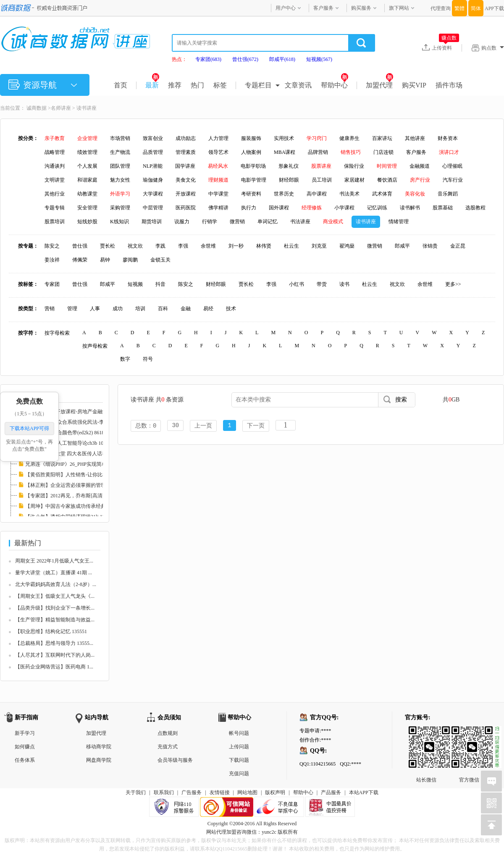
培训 (140, 309)
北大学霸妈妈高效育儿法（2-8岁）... (56, 584)
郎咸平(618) (282, 59)
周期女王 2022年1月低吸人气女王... (54, 561)
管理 (72, 309)
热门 (197, 85)
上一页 (203, 426)
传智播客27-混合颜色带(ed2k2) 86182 (66, 433)
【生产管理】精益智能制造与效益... (55, 620)
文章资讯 (298, 85)
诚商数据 (37, 108)
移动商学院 (99, 747)
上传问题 (239, 747)
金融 (186, 309)
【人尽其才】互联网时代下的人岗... (55, 655)
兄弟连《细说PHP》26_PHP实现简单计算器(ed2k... (81, 464)
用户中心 (286, 8)
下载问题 (239, 760)
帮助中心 (335, 85)
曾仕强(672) (245, 59)
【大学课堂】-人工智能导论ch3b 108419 (69, 443)
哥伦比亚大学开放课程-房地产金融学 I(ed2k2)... (77, 412)
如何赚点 (25, 747)
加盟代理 (379, 85)
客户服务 (323, 8)
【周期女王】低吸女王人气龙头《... (55, 596)
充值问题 (239, 774)
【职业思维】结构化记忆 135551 (51, 631)
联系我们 (164, 792)
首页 (121, 85)
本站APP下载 (364, 792)
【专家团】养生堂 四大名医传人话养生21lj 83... (78, 454)
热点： (179, 59)
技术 (231, 309)
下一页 (256, 426)
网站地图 (247, 792)
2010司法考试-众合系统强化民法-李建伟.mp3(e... (79, 422)
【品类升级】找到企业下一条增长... (55, 608)
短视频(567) (319, 59)
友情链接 (220, 792)
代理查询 (441, 8)
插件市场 (449, 85)
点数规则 (168, 733)
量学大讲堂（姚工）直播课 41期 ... (54, 573)
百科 (163, 309)
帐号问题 (239, 733)
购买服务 (361, 8)
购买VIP (414, 85)
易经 (208, 309)
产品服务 (331, 792)
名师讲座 (61, 108)
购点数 (493, 48)
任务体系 (25, 760)
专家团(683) (208, 59)
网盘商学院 (99, 760)
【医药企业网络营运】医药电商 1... (54, 667)
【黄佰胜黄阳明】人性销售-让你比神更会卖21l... (79, 475)
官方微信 (469, 733)
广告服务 (192, 792)
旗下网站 (399, 8)
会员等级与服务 (175, 760)
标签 (220, 85)
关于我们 (136, 792)
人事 (95, 309)
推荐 (175, 85)
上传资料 (445, 48)
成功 (118, 309)
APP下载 (494, 8)
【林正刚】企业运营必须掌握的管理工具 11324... (79, 485)
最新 (152, 85)
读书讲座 (87, 108)
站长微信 (426, 733)
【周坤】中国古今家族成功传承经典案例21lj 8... (78, 506)
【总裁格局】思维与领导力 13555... (54, 643)
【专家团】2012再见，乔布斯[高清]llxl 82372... (77, 496)
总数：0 (146, 426)
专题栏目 (258, 85)
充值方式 (168, 747)
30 (175, 426)
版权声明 (275, 792)
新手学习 (25, 733)
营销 (50, 309)
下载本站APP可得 (29, 428)
